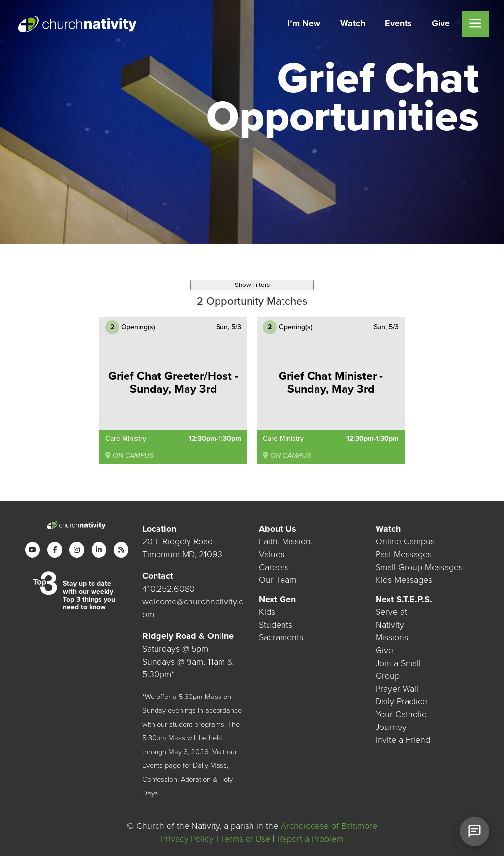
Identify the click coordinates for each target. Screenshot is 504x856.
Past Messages (404, 554)
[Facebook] (55, 549)
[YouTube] (32, 549)
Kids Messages (404, 579)
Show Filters (252, 285)
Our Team (278, 579)
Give (384, 650)
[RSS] (121, 549)
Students (276, 625)
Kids (267, 612)
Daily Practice (401, 701)
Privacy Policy (187, 839)
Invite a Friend (403, 740)
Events (153, 765)
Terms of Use (245, 839)
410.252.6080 (169, 588)
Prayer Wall (397, 689)
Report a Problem (310, 839)
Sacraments (281, 637)
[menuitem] (304, 24)
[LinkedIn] (99, 549)
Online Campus (405, 541)
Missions (392, 637)
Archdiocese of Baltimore (329, 826)
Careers (274, 567)
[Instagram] (77, 549)
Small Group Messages (419, 567)
